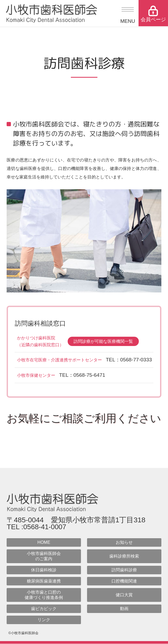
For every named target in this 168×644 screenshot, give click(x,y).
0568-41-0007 (45, 527)
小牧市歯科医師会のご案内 (44, 557)
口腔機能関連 (124, 582)
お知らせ (124, 543)
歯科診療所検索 (124, 557)
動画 (124, 609)
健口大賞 (124, 595)
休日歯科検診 (44, 570)
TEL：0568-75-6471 (82, 375)
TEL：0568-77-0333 (129, 360)
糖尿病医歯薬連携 (44, 582)
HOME (44, 543)
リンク (44, 620)
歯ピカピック (44, 609)
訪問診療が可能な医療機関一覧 (103, 341)
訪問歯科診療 (124, 570)
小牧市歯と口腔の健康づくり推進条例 (44, 595)
